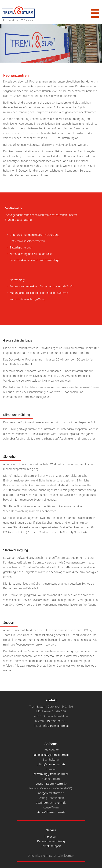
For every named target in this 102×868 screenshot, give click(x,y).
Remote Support (51, 846)
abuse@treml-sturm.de (51, 812)
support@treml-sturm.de (51, 783)
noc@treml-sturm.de (51, 793)
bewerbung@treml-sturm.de (51, 774)
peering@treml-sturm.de (51, 803)
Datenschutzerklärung (51, 841)
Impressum (51, 836)
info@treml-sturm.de (56, 726)
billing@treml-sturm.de (51, 764)
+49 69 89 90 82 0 (56, 721)
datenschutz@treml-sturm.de (51, 755)
